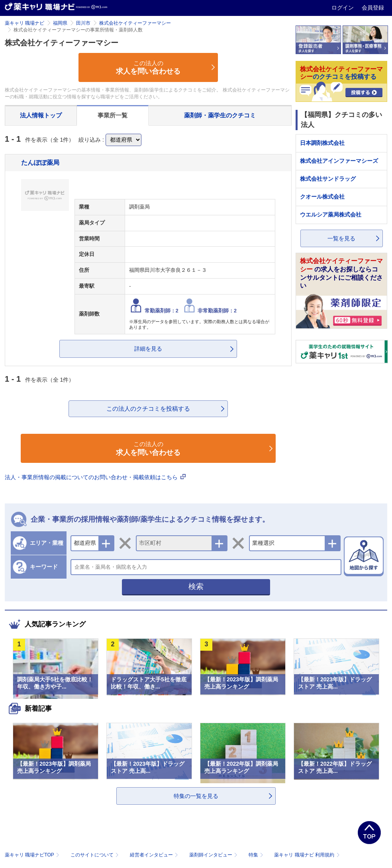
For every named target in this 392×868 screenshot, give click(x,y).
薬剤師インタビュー (214, 855)
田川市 (83, 23)
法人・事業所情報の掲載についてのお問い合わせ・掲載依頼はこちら (95, 477)
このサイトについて (95, 855)
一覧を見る (341, 238)
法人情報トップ (41, 115)
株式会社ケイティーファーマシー (135, 23)
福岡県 (60, 23)
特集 (257, 855)
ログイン (343, 8)
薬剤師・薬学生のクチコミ (220, 115)
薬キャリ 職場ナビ (24, 23)
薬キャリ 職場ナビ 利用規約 (307, 855)
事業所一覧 (113, 115)
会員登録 (373, 8)
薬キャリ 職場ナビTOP (33, 855)
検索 (196, 586)
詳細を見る (148, 349)
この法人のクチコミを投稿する (148, 409)
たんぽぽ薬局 (40, 162)
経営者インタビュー (155, 855)
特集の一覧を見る (196, 796)
